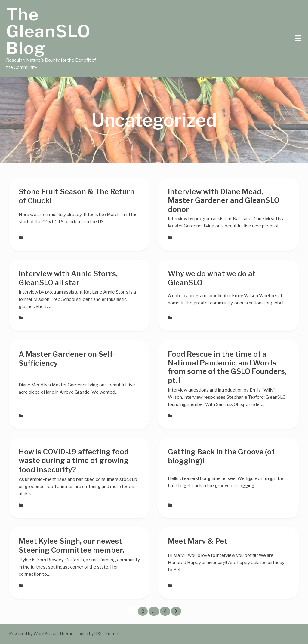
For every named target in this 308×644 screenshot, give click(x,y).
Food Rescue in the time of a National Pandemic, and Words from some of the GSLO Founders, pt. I (227, 367)
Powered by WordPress (33, 634)
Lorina (82, 634)
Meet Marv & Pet (198, 541)
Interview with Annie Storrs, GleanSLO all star (68, 278)
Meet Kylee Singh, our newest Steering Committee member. (71, 546)
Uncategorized (38, 237)
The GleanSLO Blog (48, 31)
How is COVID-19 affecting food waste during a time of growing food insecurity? (74, 461)
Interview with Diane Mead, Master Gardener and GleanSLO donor (224, 200)
